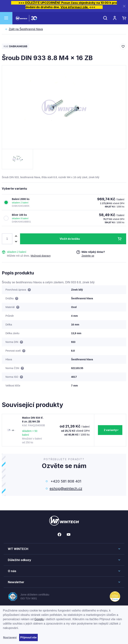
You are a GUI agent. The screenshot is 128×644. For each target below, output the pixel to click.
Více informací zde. (75, 7)
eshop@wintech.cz (66, 489)
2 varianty (110, 430)
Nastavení (10, 637)
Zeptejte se (88, 256)
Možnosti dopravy (41, 256)
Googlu (39, 619)
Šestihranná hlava (26, 29)
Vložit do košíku (70, 239)
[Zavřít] (124, 6)
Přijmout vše (28, 637)
